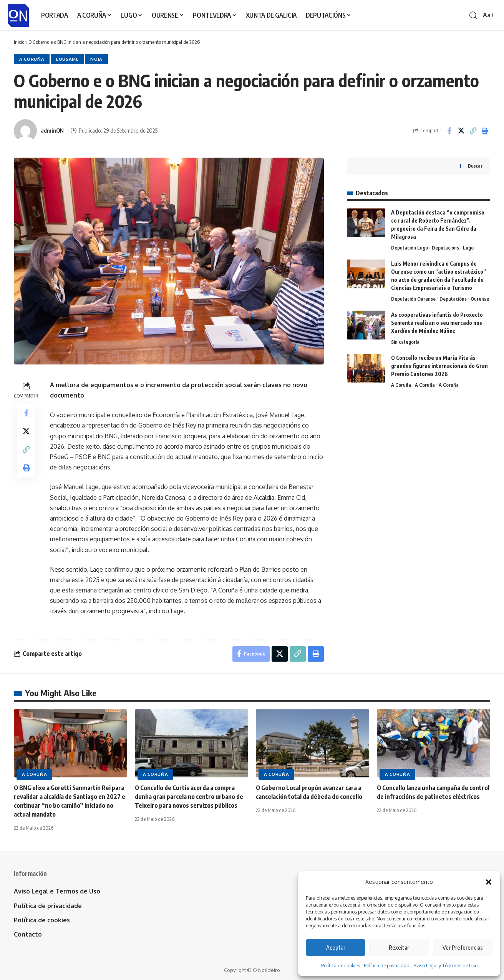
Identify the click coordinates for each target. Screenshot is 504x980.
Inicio (19, 42)
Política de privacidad (387, 966)
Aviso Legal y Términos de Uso (445, 966)
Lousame (67, 59)
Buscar (475, 166)
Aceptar (336, 947)
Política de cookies (341, 966)
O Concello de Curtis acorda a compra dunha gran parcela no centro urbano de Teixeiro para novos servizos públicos (189, 797)
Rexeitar (399, 947)
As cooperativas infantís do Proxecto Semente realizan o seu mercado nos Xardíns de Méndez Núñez (437, 323)
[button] (489, 882)
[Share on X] (461, 131)
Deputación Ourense (413, 299)
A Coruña (32, 59)
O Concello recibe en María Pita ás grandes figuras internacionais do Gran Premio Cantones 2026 (439, 366)
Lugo (468, 248)
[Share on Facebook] (449, 131)
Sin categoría (405, 342)
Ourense (480, 299)
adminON (52, 130)
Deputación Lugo (409, 248)
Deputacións (445, 248)
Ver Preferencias (463, 947)
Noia (97, 59)
